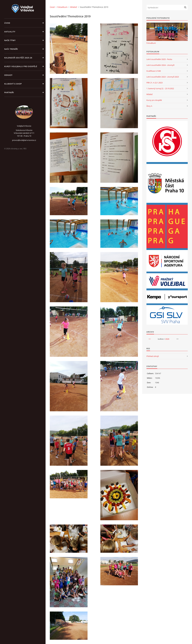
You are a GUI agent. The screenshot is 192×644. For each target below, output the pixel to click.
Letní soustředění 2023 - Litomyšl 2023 (163, 77)
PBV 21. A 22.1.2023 (154, 83)
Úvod (7, 23)
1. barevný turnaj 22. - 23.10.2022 (160, 88)
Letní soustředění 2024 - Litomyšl (160, 65)
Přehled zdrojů (153, 356)
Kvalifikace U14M (154, 71)
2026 (167, 339)
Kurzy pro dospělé (154, 100)
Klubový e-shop (13, 84)
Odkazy (8, 75)
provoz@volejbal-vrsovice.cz (24, 140)
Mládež (74, 7)
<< (150, 339)
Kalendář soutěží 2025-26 (18, 58)
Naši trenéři (11, 49)
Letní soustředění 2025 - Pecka (159, 59)
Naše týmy (10, 40)
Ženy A (149, 106)
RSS (25, 149)
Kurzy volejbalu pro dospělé (21, 66)
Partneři (9, 92)
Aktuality (10, 32)
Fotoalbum (62, 7)
